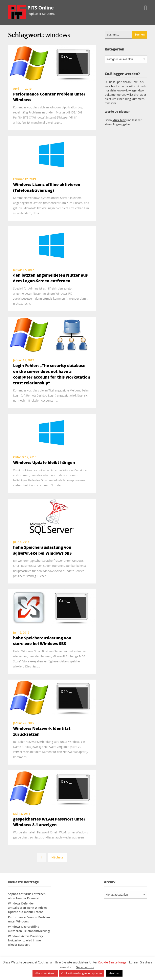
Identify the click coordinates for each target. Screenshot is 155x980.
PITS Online (41, 8)
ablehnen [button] (114, 973)
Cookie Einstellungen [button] (113, 962)
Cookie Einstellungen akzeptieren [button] (82, 973)
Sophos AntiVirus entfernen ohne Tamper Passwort (27, 896)
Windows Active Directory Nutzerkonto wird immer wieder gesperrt (26, 940)
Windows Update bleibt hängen (44, 463)
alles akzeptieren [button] (45, 973)
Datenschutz (85, 967)
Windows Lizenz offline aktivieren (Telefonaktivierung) (29, 929)
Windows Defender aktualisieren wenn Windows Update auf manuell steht (28, 908)
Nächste (57, 857)
